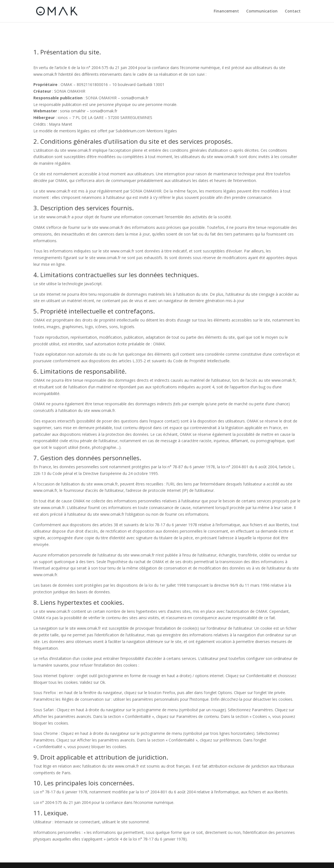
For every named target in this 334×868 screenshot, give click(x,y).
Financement (226, 11)
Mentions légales (162, 131)
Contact (293, 11)
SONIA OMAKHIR (70, 91)
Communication (262, 11)
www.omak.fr (45, 74)
